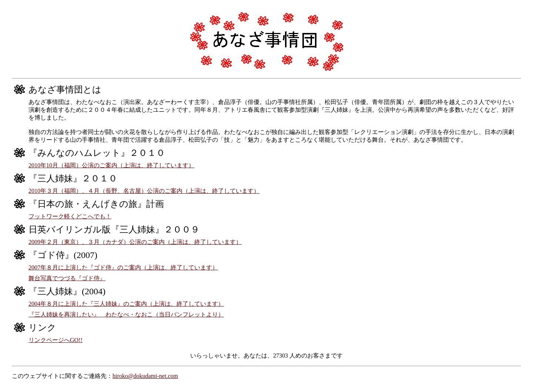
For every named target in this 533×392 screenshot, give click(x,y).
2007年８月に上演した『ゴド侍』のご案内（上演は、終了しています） (123, 267)
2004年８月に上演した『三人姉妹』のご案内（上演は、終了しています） (126, 304)
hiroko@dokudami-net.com (145, 376)
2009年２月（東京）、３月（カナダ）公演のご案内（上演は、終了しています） (135, 242)
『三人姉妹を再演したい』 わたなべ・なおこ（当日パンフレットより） (126, 314)
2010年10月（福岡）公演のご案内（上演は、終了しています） (111, 165)
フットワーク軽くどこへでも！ (70, 216)
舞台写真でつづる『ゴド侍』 (67, 278)
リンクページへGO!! (56, 340)
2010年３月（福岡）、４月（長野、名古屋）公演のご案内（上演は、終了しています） (144, 191)
